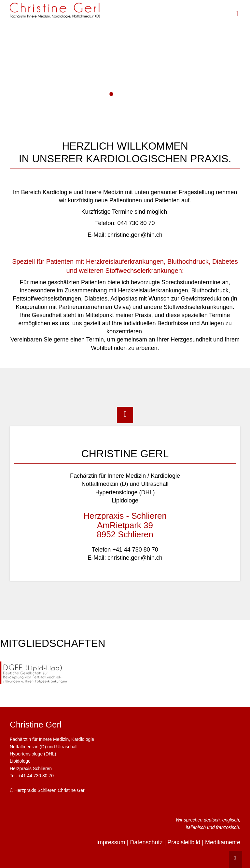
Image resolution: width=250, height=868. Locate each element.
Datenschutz (146, 842)
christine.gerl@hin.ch (135, 235)
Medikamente (223, 842)
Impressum (111, 842)
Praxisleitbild (184, 842)
